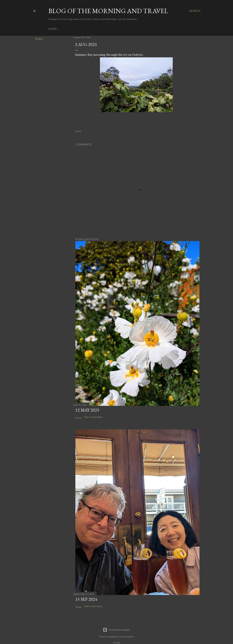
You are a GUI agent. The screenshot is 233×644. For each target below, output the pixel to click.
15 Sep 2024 (86, 599)
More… (54, 29)
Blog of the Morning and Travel (108, 11)
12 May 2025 (87, 410)
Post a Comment (93, 417)
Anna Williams (126, 637)
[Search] (195, 11)
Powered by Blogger (116, 630)
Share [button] (39, 39)
